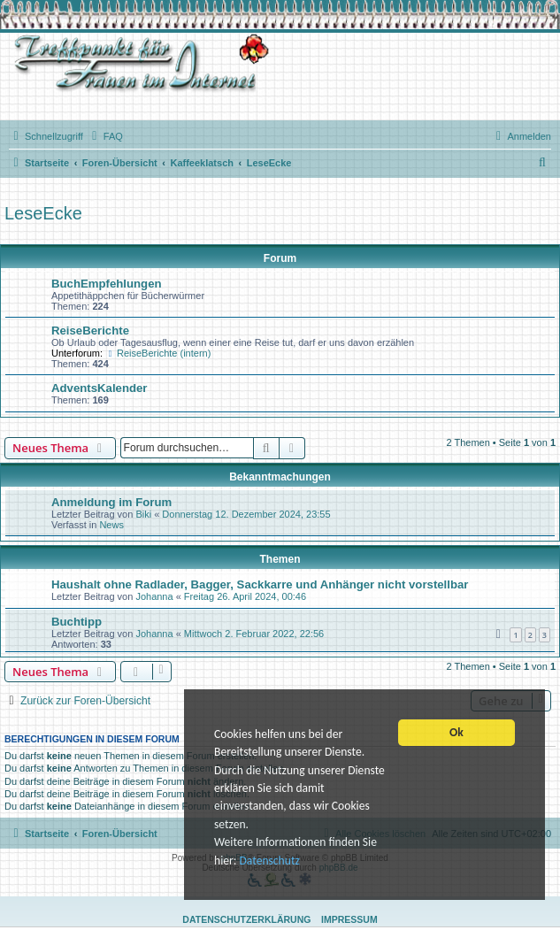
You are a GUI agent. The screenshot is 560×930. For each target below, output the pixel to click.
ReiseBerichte (90, 330)
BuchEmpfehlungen (107, 284)
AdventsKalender (99, 388)
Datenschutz (269, 861)
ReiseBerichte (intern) (158, 353)
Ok (456, 734)
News (111, 525)
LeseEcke (43, 213)
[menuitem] (105, 136)
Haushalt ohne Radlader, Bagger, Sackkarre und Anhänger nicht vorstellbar (260, 584)
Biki (143, 514)
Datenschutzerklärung (246, 919)
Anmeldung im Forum (111, 502)
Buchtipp (77, 622)
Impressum (349, 919)
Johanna (154, 596)
